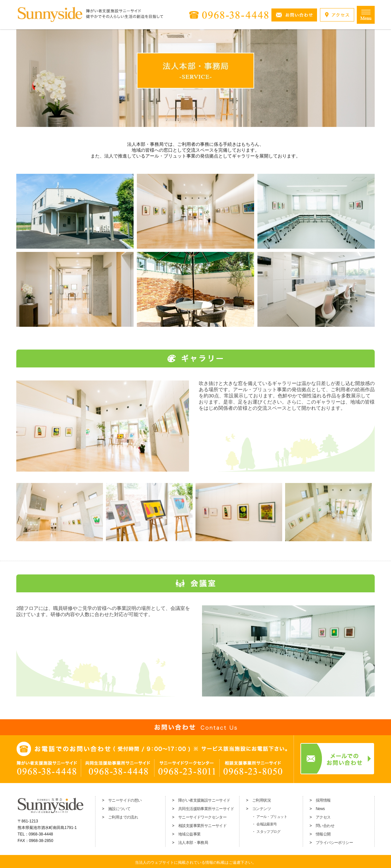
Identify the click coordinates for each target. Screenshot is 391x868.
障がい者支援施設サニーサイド (204, 800)
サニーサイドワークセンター (202, 817)
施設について (119, 809)
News (320, 809)
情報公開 (323, 834)
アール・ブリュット (272, 817)
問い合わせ (325, 826)
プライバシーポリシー (334, 843)
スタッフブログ (268, 832)
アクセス (323, 817)
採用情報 (323, 800)
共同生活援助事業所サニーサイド (206, 809)
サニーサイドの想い (125, 800)
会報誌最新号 (267, 824)
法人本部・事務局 (193, 843)
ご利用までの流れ (123, 817)
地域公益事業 (189, 834)
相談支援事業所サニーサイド (202, 826)
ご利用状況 (261, 800)
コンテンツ (261, 809)
